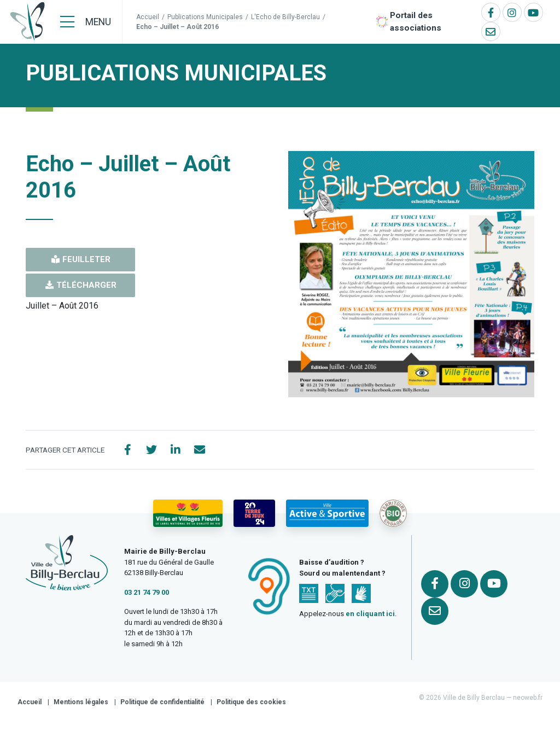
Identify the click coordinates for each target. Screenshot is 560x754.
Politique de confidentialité (162, 706)
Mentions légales (81, 706)
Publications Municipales (205, 17)
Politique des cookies (251, 706)
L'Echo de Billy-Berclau (285, 17)
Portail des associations (416, 22)
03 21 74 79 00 (147, 596)
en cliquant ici (370, 618)
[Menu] (86, 22)
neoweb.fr (528, 702)
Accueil (148, 17)
